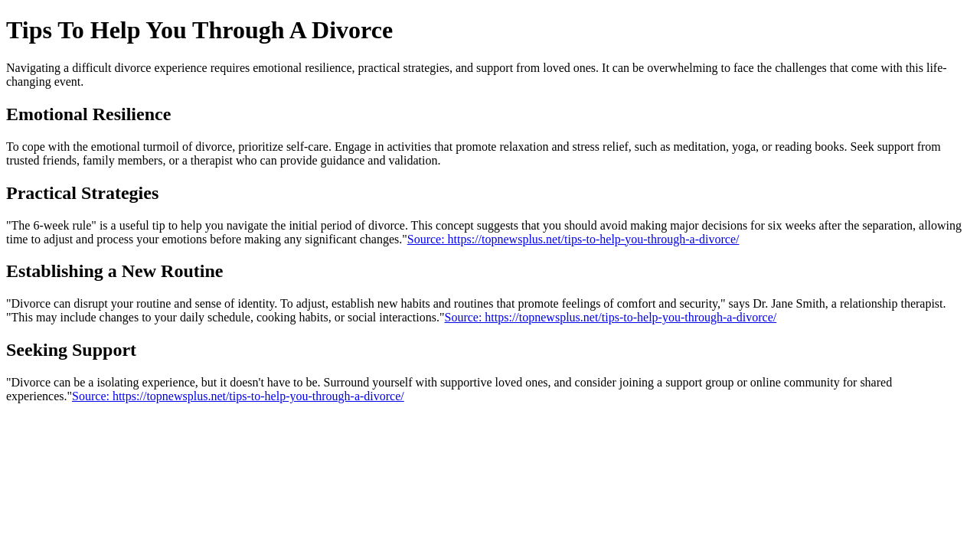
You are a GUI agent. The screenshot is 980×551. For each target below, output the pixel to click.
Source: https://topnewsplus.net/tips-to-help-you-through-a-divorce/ (573, 239)
